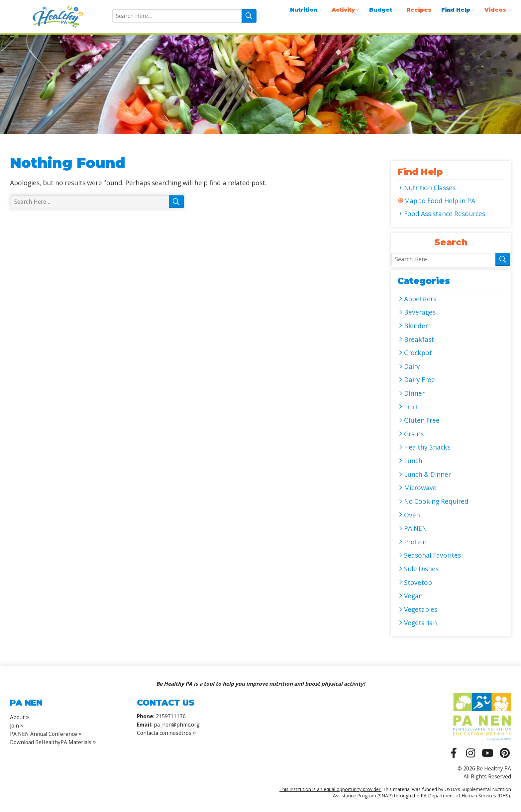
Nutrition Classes (430, 188)
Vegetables (421, 609)
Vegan (413, 596)
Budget (381, 10)
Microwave (420, 488)
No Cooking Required (436, 501)
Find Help (456, 10)
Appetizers (420, 299)
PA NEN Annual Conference (44, 734)
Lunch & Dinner (427, 474)
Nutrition (304, 10)
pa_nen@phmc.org (177, 725)
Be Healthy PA (57, 17)
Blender (416, 326)
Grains (414, 434)
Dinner (414, 393)
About (17, 717)
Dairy (412, 366)
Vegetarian (420, 623)
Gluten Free (422, 420)
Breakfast (419, 339)
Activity (343, 10)
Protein (415, 542)
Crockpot (418, 353)
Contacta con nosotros (166, 733)
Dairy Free (419, 380)
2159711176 (171, 716)
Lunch (413, 461)
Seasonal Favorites (432, 555)
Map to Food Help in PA (440, 201)
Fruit (411, 407)
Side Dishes (421, 569)
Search (249, 16)
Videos (495, 10)
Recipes (419, 10)
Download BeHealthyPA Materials (51, 742)
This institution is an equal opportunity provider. (330, 789)
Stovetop (418, 583)
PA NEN (415, 528)
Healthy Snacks (427, 447)
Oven (412, 515)
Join (14, 726)
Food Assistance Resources (445, 214)
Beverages (420, 312)
